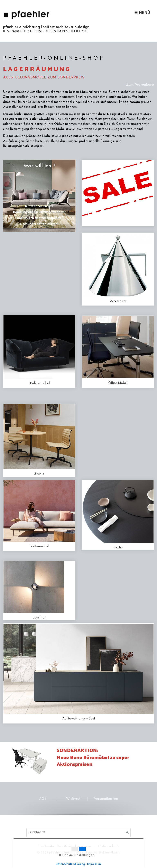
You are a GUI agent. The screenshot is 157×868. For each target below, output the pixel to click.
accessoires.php (118, 269)
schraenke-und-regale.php (78, 673)
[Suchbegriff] (78, 832)
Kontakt (65, 846)
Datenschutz (109, 846)
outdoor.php (39, 515)
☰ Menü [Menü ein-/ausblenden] (142, 12)
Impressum (85, 846)
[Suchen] (127, 832)
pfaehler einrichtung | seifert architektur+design (46, 27)
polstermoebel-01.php (39, 351)
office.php (118, 352)
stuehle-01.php (39, 440)
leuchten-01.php (39, 591)
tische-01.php (118, 515)
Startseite (46, 846)
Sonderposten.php (118, 193)
